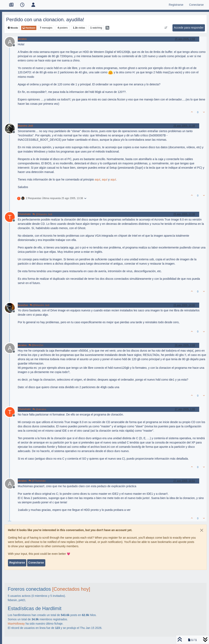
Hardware (29, 28)
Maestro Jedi (25, 126)
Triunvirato (24, 214)
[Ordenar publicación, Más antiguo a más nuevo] (166, 28)
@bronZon (36, 345)
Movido (13, 28)
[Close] (202, 530)
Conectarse (36, 563)
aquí (97, 179)
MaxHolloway (16, 624)
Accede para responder (189, 28)
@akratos (39, 409)
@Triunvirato (37, 481)
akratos (22, 39)
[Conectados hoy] (71, 589)
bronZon (23, 305)
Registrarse (17, 563)
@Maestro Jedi (42, 214)
